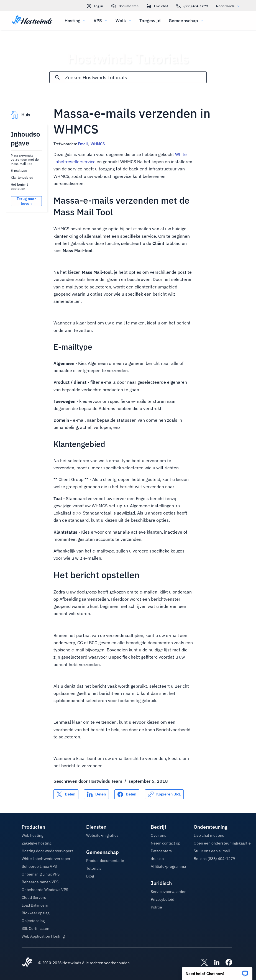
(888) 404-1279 (192, 6)
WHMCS (98, 144)
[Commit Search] (57, 77)
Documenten (125, 6)
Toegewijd (150, 21)
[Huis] (32, 21)
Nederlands (229, 6)
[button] (217, 972)
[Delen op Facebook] (127, 794)
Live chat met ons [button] (209, 835)
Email (83, 144)
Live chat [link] (157, 6)
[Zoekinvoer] (136, 77)
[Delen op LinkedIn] (96, 794)
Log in (95, 6)
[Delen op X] (66, 794)
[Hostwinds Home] (27, 963)
